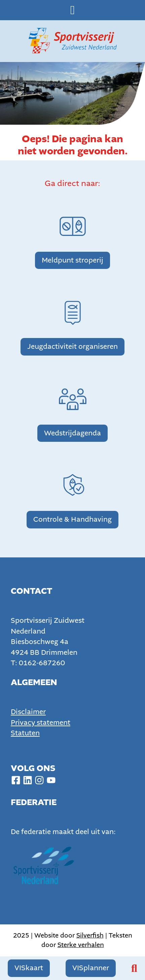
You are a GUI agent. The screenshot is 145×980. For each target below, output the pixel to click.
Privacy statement (41, 723)
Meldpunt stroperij (72, 260)
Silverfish (90, 935)
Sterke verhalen (81, 945)
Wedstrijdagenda (72, 433)
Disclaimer (28, 712)
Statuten (25, 733)
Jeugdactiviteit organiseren (72, 347)
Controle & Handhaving (72, 519)
